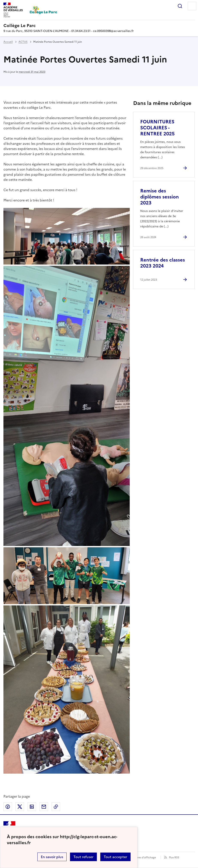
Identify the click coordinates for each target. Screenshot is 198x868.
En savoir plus (52, 857)
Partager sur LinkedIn (32, 807)
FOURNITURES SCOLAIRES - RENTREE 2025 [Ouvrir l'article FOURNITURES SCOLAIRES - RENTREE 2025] (157, 128)
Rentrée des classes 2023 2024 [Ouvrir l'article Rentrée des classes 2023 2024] (163, 263)
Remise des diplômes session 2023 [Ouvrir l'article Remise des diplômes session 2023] (160, 197)
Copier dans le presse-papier (56, 807)
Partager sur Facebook (8, 807)
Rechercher (180, 6)
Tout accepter (115, 857)
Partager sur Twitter (20, 807)
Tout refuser (83, 857)
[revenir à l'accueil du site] (99, 26)
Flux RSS (174, 857)
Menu (192, 6)
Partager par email (44, 807)
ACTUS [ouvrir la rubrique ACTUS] (23, 42)
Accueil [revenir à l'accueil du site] (8, 42)
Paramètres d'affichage (141, 857)
